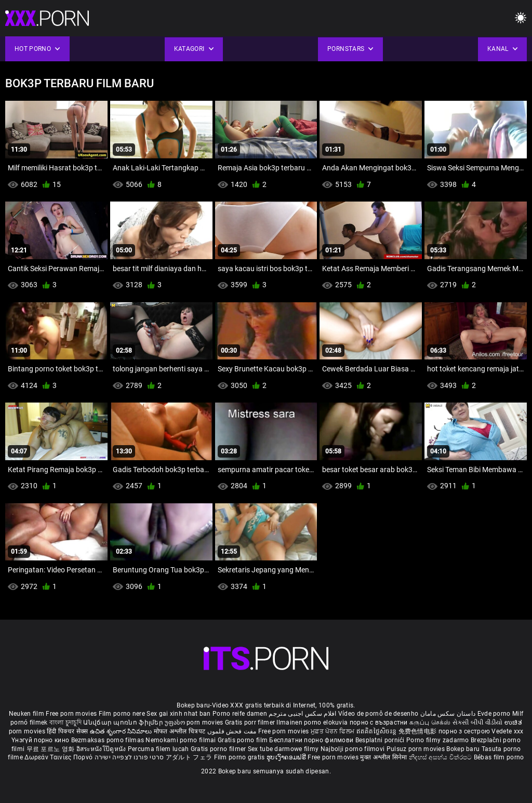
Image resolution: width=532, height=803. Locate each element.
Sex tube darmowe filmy (283, 749)
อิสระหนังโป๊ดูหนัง (102, 749)
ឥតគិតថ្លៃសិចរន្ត (377, 731)
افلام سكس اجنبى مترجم (302, 714)
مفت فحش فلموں (233, 731)
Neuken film (26, 714)
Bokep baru (463, 749)
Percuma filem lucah (159, 749)
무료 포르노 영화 (51, 749)
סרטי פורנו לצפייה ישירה (129, 757)
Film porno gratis (240, 757)
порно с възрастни (379, 722)
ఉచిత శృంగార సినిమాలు (122, 731)
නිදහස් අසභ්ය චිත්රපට (441, 757)
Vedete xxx (507, 731)
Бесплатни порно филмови (312, 740)
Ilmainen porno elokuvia (313, 722)
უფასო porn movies (195, 722)
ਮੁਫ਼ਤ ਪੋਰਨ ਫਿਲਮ (334, 731)
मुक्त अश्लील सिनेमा (384, 757)
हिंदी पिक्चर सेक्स (67, 731)
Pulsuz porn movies (417, 749)
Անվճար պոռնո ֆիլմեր (124, 722)
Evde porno (494, 714)
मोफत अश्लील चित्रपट (181, 731)
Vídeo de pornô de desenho (378, 714)
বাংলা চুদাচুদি (65, 722)
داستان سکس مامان (448, 714)
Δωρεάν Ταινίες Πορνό (59, 757)
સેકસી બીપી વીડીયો (478, 722)
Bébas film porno (499, 757)
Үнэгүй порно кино (41, 740)
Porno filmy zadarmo (438, 740)
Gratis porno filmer (219, 749)
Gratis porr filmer (251, 722)
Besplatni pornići (381, 740)
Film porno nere (122, 714)
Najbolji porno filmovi (353, 749)
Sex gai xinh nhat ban (178, 714)
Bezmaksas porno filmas (109, 740)
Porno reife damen (240, 714)
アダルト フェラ (189, 757)
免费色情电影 (418, 731)
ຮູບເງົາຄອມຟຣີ (287, 757)
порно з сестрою (464, 731)
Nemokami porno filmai (182, 740)
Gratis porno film (243, 740)
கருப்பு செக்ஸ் (430, 722)
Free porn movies (72, 714)
